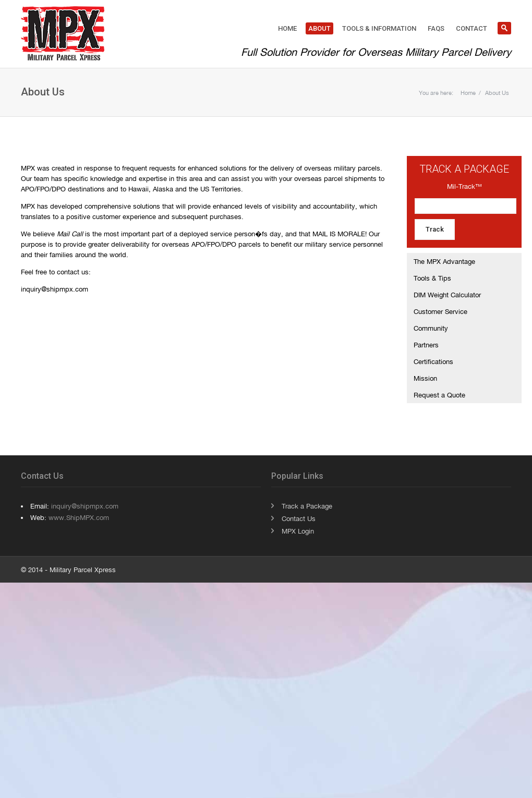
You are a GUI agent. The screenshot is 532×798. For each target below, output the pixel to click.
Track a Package (307, 506)
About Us (497, 93)
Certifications (433, 361)
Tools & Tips (432, 278)
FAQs (436, 28)
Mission (425, 378)
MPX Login (298, 531)
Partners (426, 345)
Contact (471, 28)
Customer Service (440, 311)
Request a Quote (439, 395)
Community (431, 328)
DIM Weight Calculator (447, 295)
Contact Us (299, 518)
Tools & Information (379, 28)
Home (287, 28)
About (319, 28)
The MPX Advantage (444, 261)
